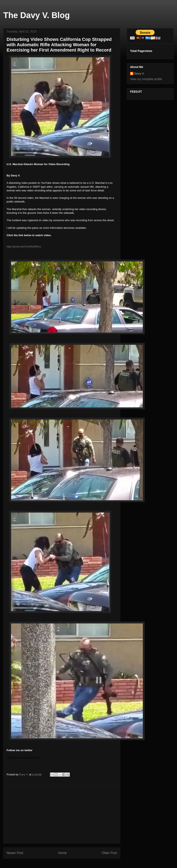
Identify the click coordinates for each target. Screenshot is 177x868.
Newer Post (15, 853)
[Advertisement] (62, 814)
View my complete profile (146, 79)
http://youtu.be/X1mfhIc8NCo (24, 247)
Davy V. (139, 74)
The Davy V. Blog (37, 15)
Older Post (109, 853)
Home (63, 853)
